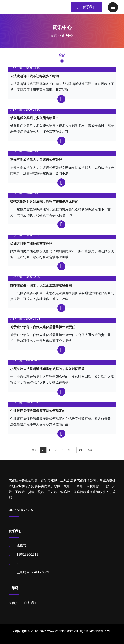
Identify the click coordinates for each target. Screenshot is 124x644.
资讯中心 (67, 35)
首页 (54, 35)
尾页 (90, 450)
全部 (62, 55)
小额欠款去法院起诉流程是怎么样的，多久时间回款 (47, 369)
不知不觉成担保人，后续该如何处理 (36, 160)
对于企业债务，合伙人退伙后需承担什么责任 (43, 327)
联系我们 (86, 7)
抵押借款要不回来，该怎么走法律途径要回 (41, 285)
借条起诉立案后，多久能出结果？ (34, 118)
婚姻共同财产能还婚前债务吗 (31, 243)
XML (108, 631)
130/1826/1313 (27, 554)
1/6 (80, 450)
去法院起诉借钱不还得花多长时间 (34, 76)
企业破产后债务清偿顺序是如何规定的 (38, 411)
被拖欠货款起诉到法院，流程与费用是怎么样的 (44, 202)
